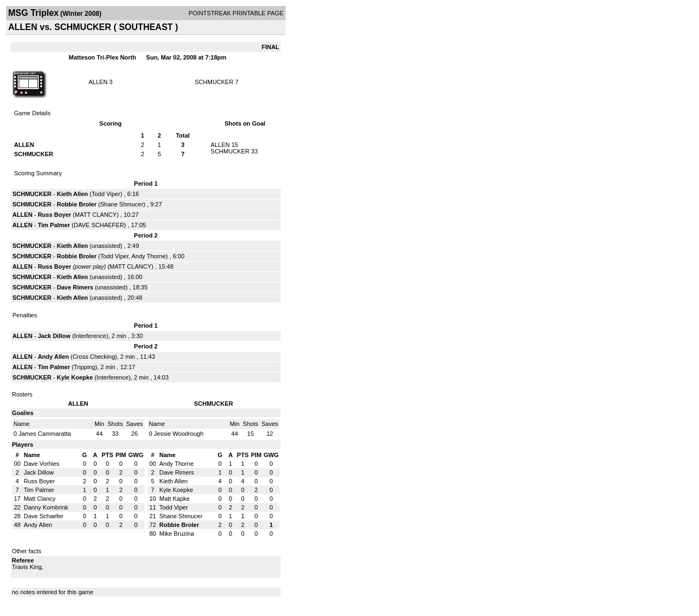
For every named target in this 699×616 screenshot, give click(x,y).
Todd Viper (106, 194)
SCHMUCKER (214, 82)
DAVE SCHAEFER (99, 225)
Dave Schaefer (43, 516)
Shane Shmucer (122, 204)
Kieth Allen (72, 194)
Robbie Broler (77, 204)
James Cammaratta (45, 434)
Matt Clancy (39, 499)
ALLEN (98, 82)
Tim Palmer (55, 225)
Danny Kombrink (46, 507)
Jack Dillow (55, 336)
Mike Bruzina (177, 534)
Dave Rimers (75, 287)
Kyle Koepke (75, 377)
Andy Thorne (149, 256)
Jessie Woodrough (179, 434)
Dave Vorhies (41, 464)
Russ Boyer (55, 215)
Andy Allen (54, 357)
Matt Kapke (175, 499)
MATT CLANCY (96, 215)
